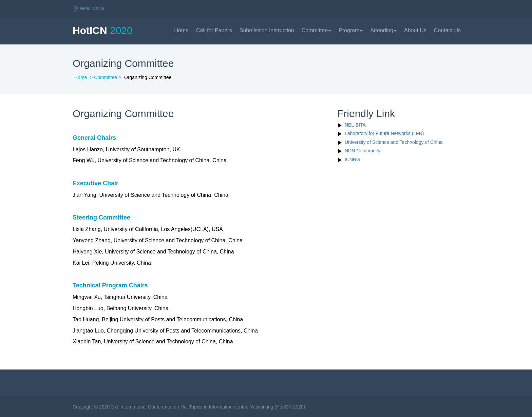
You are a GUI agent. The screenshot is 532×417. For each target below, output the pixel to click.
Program (351, 30)
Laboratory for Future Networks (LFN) (384, 133)
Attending (383, 30)
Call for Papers (214, 30)
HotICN (103, 30)
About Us (415, 30)
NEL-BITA (355, 125)
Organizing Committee (148, 77)
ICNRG (352, 159)
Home (181, 30)
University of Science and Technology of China (394, 142)
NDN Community (363, 151)
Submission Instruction (267, 30)
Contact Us (447, 30)
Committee (316, 30)
